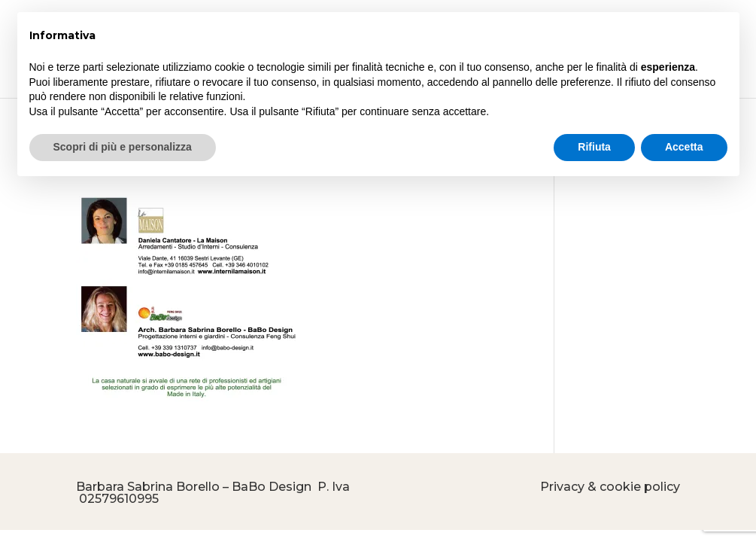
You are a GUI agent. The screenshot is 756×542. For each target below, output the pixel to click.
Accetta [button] (684, 147)
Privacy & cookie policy (610, 487)
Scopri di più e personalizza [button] (123, 147)
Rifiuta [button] (594, 147)
